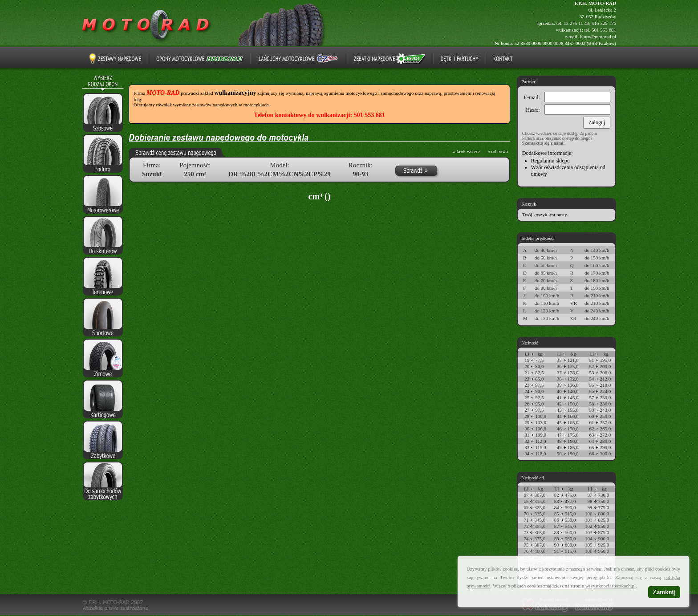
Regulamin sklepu (550, 161)
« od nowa (498, 151)
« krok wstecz (467, 151)
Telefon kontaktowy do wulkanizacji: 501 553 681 (319, 115)
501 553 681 (604, 30)
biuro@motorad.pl (598, 36)
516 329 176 (604, 23)
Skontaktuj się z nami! (544, 143)
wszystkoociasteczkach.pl (611, 586)
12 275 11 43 (576, 23)
